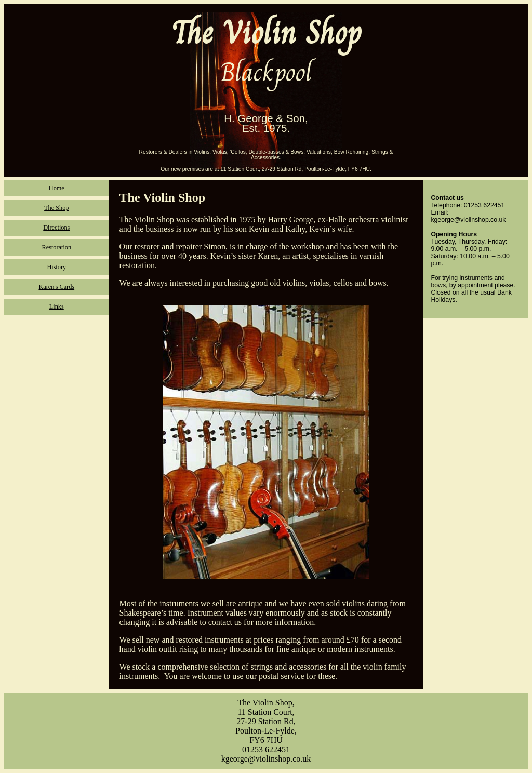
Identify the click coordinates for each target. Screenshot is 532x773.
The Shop (56, 208)
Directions (56, 228)
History (56, 267)
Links (57, 306)
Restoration (57, 247)
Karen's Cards (56, 287)
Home (57, 188)
